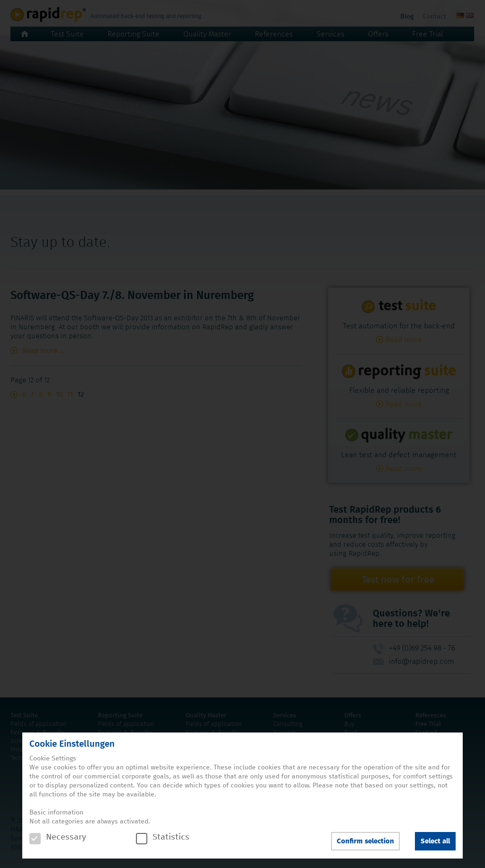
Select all (435, 841)
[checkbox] (35, 839)
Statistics (163, 837)
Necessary (58, 837)
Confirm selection (365, 841)
